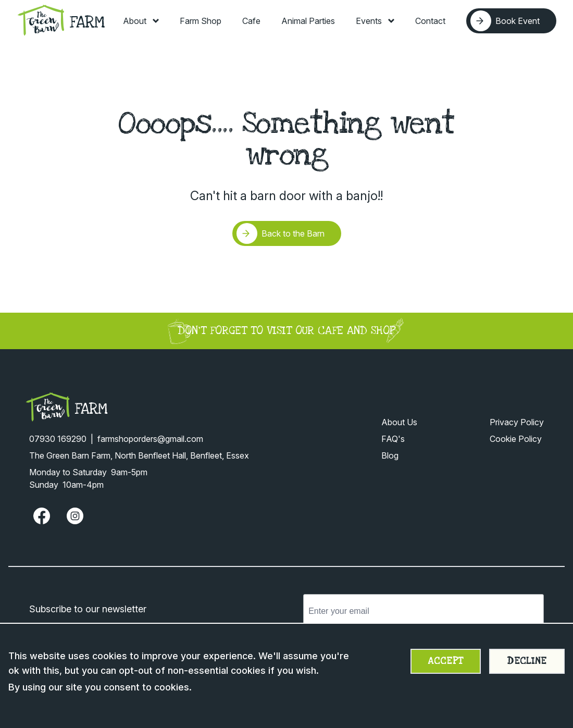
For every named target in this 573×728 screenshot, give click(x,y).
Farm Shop (201, 21)
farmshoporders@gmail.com (150, 439)
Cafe (251, 21)
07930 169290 (58, 439)
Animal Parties (308, 21)
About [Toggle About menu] (141, 21)
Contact (430, 21)
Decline (527, 661)
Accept (445, 661)
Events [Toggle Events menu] (375, 21)
